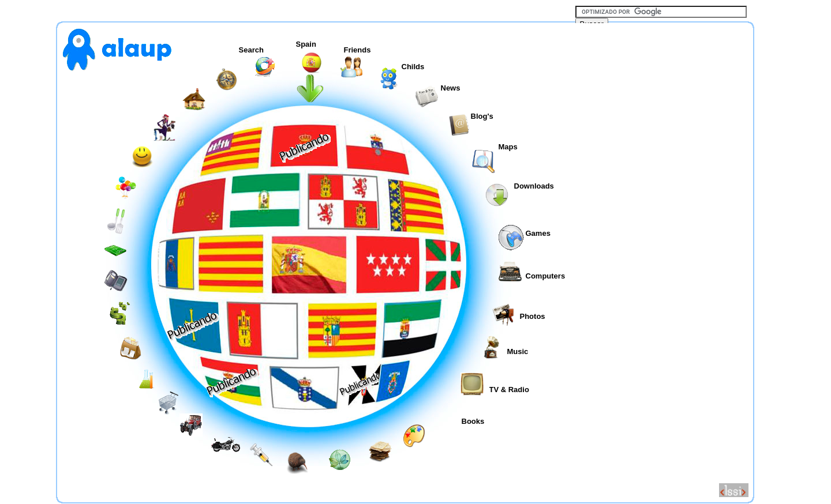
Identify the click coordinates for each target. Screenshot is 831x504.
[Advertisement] (662, 259)
